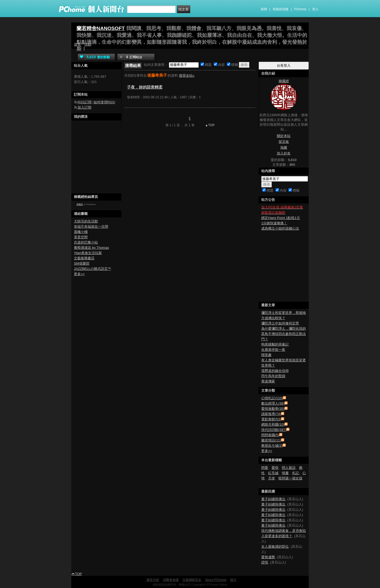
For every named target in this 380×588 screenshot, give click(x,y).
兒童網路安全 (192, 580)
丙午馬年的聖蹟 (273, 376)
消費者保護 (171, 580)
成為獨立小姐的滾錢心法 (280, 228)
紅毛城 (273, 473)
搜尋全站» (187, 76)
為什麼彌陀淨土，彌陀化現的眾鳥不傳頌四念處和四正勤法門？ (284, 334)
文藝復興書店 (84, 258)
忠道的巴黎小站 (86, 242)
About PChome (216, 580)
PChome (300, 9)
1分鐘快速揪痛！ (274, 223)
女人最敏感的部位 (275, 546)
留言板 (284, 142)
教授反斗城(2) (272, 446)
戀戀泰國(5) (270, 435)
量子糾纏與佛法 (273, 499)
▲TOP (210, 125)
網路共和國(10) (273, 424)
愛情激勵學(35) (273, 409)
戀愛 (265, 468)
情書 (285, 473)
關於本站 (284, 136)
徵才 (233, 580)
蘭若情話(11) (271, 440)
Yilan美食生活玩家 (88, 253)
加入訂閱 (84, 107)
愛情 (275, 468)
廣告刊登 (153, 580)
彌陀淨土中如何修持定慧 (280, 323)
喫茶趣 (266, 355)
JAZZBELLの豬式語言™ (92, 269)
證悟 (265, 562)
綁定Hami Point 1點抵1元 (281, 218)
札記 (296, 473)
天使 (272, 478)
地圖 (284, 147)
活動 (88, 44)
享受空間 (81, 237)
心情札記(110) (272, 398)
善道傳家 (268, 381)
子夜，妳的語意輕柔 (145, 87)
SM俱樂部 (82, 263)
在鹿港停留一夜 (273, 350)
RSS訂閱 (85, 102)
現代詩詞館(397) (274, 430)
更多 (267, 451)
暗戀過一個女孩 (290, 478)
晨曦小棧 (81, 232)
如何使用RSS (104, 102)
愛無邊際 (268, 557)
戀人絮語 (289, 468)
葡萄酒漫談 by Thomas (91, 248)
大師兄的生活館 (86, 221)
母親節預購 (281, 9)
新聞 (264, 9)
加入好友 (284, 153)
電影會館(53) (271, 419)
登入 (315, 9)
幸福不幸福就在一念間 (91, 227)
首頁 (77, 44)
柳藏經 (80, 204)
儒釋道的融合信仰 (275, 371)
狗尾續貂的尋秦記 (275, 344)
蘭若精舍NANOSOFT (101, 28)
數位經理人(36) (273, 403)
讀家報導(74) (271, 414)
